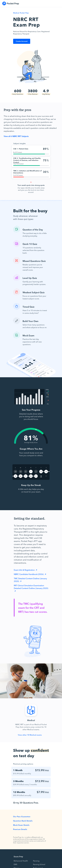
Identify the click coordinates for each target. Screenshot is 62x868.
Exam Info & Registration (24, 570)
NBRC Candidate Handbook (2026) (29, 574)
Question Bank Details (23, 821)
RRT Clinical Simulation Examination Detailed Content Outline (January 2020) (31, 587)
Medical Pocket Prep (21, 13)
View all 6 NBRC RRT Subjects (16, 136)
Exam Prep (18, 856)
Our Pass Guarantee (22, 816)
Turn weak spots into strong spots (31, 185)
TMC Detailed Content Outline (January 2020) (30, 580)
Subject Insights (20, 143)
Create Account (22, 41)
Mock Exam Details (21, 825)
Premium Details (20, 829)
